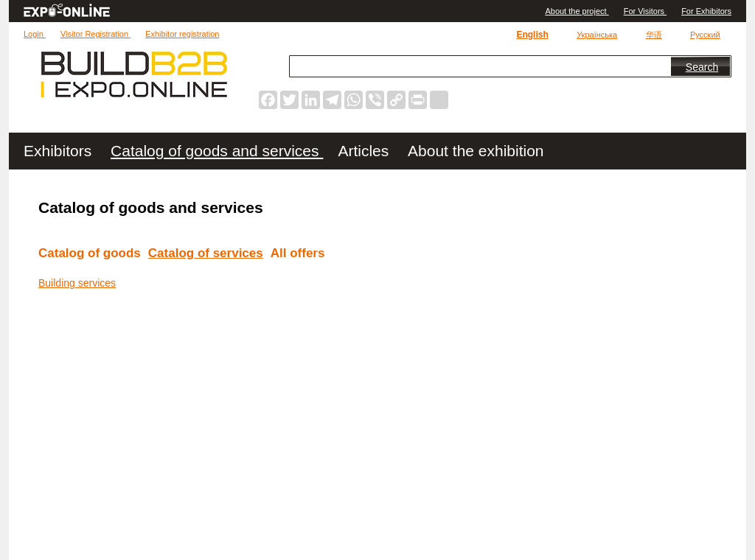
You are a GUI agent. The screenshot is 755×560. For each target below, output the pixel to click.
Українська (597, 35)
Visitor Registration (95, 34)
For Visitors (645, 11)
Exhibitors (60, 151)
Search (702, 67)
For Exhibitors (706, 11)
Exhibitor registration (182, 34)
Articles (365, 151)
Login (35, 34)
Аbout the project (577, 11)
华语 (654, 35)
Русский (705, 35)
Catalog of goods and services (217, 151)
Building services (77, 283)
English (532, 35)
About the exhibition (476, 151)
